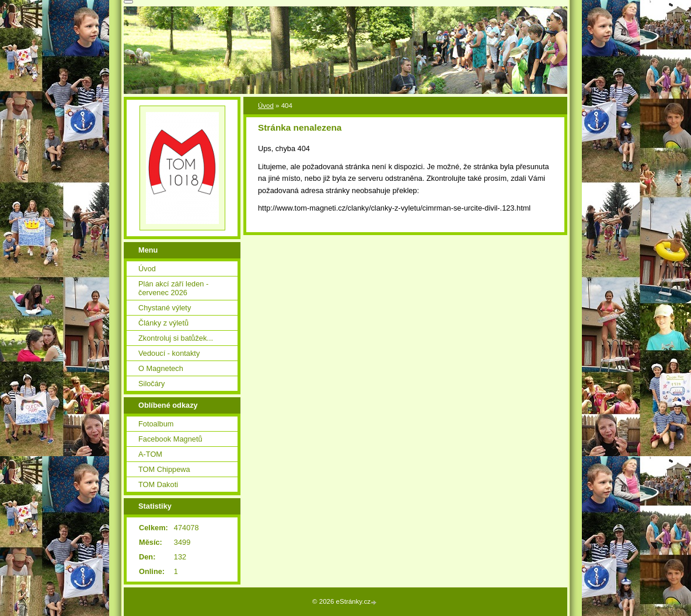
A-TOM (150, 454)
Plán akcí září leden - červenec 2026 (173, 288)
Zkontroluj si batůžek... (176, 338)
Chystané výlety (165, 308)
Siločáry (152, 384)
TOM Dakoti (158, 484)
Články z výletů (163, 323)
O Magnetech (161, 368)
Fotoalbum (156, 424)
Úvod (266, 106)
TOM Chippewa (164, 469)
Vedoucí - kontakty (169, 353)
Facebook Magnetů (170, 439)
